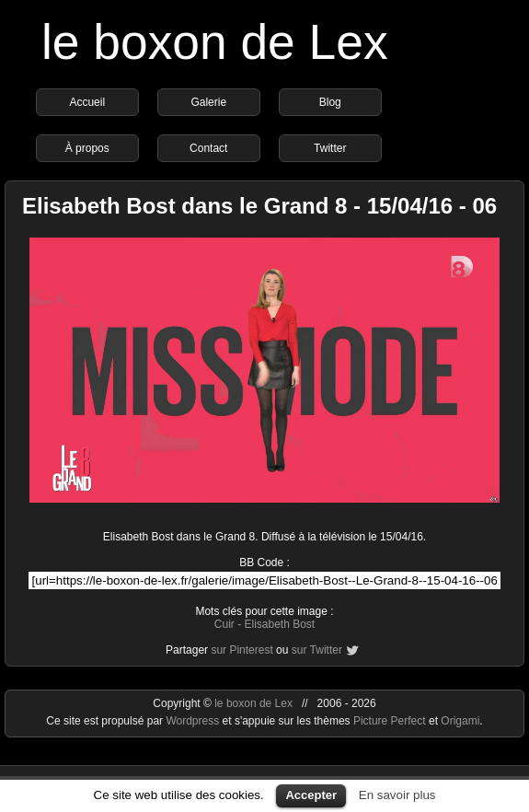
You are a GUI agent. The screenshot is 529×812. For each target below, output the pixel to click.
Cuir (224, 624)
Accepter (311, 795)
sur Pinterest (241, 650)
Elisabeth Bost (279, 624)
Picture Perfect (390, 721)
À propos (87, 148)
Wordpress (194, 721)
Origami (460, 721)
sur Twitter (317, 650)
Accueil (87, 102)
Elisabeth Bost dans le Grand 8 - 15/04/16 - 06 (259, 206)
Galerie (208, 102)
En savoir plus (397, 795)
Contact (208, 148)
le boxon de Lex (215, 42)
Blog (330, 102)
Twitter (330, 148)
